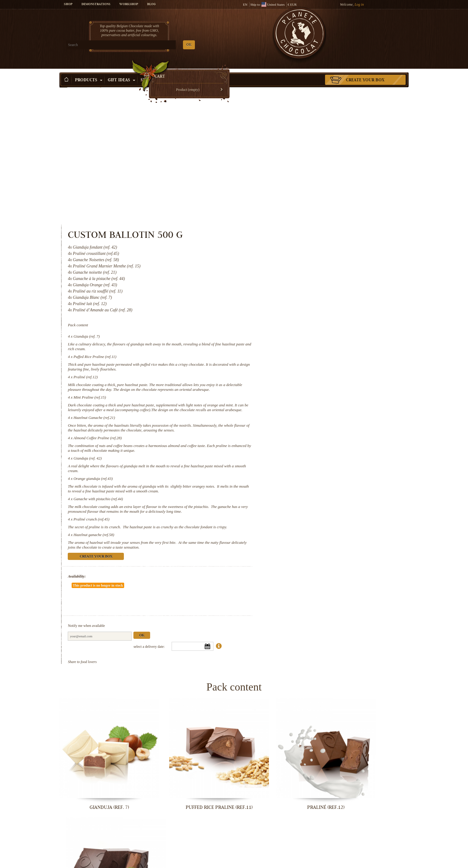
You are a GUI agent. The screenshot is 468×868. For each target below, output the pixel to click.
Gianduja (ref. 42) (290, 335)
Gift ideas (121, 71)
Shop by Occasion (164, 71)
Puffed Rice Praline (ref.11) (297, 219)
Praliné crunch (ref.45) (293, 400)
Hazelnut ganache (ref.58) (296, 421)
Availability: (279, 462)
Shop (68, 4)
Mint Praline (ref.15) (292, 264)
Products (89, 71)
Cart (365, 28)
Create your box (365, 71)
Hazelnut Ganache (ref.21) (296, 289)
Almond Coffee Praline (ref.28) (300, 314)
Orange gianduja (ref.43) (295, 355)
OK (130, 45)
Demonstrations (96, 4)
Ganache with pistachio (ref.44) (300, 375)
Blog (151, 4)
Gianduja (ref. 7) (289, 198)
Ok (344, 504)
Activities (206, 71)
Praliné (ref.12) (288, 239)
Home (63, 82)
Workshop (129, 4)
